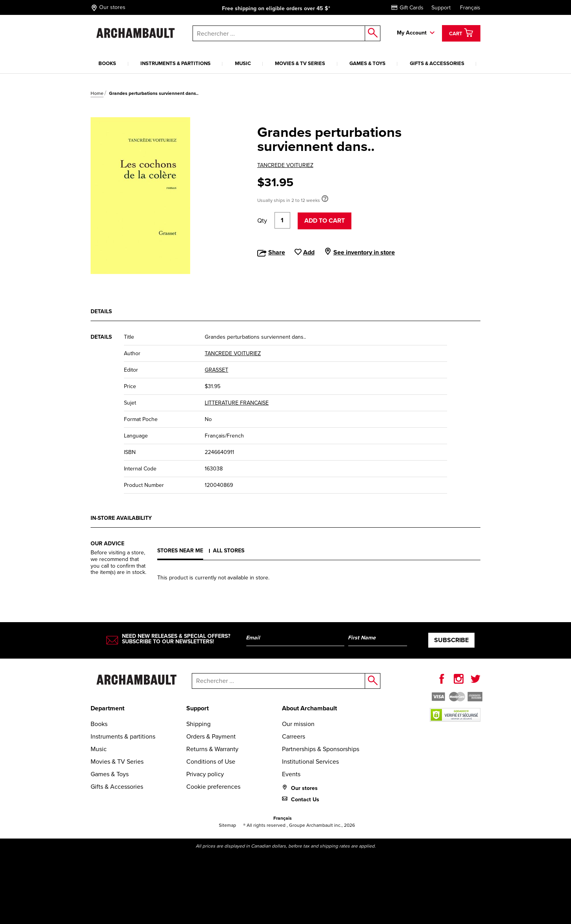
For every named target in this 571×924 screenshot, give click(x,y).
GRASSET (216, 370)
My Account (412, 33)
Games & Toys (367, 63)
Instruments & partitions (175, 63)
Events (291, 774)
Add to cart (325, 221)
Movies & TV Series (300, 63)
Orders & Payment (211, 736)
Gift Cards (407, 8)
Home (97, 93)
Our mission (298, 724)
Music (243, 63)
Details (101, 311)
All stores (229, 551)
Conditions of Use (211, 762)
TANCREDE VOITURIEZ (285, 165)
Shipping (198, 724)
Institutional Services (310, 762)
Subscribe (451, 640)
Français (470, 8)
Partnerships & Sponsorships (321, 749)
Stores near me (180, 551)
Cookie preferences (213, 787)
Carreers (294, 736)
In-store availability (121, 518)
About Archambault (309, 708)
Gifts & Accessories (437, 63)
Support (441, 8)
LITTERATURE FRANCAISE (237, 403)
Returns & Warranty (212, 749)
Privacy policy (205, 774)
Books (107, 63)
